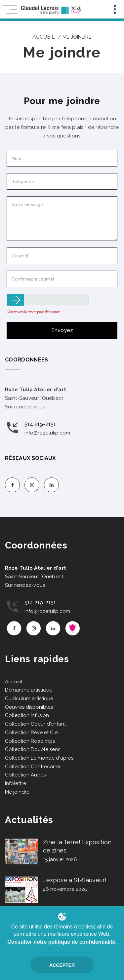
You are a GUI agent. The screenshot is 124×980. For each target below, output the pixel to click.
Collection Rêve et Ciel (32, 733)
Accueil (44, 37)
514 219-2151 (40, 424)
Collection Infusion (27, 715)
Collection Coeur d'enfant (35, 724)
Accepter (62, 965)
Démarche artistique (29, 690)
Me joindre (17, 792)
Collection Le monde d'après (39, 758)
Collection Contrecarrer (33, 767)
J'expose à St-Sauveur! (75, 880)
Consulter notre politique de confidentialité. (62, 942)
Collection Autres (25, 775)
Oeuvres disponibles (29, 707)
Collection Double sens (33, 749)
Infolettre (16, 783)
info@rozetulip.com (47, 433)
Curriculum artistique (29, 698)
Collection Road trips (30, 741)
